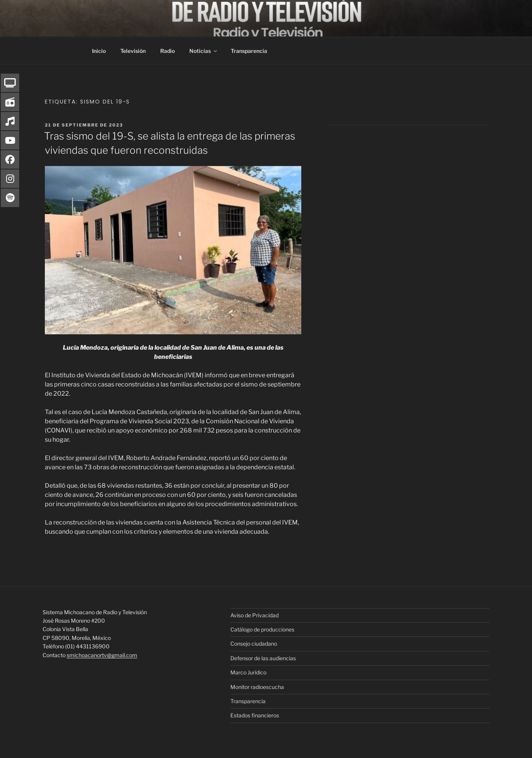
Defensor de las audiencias (263, 658)
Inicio (99, 51)
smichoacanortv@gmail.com (102, 655)
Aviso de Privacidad (255, 615)
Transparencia (249, 51)
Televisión (133, 51)
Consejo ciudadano (254, 644)
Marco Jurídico (248, 672)
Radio (167, 51)
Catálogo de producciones (262, 629)
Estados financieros (255, 715)
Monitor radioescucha (257, 687)
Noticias (204, 51)
